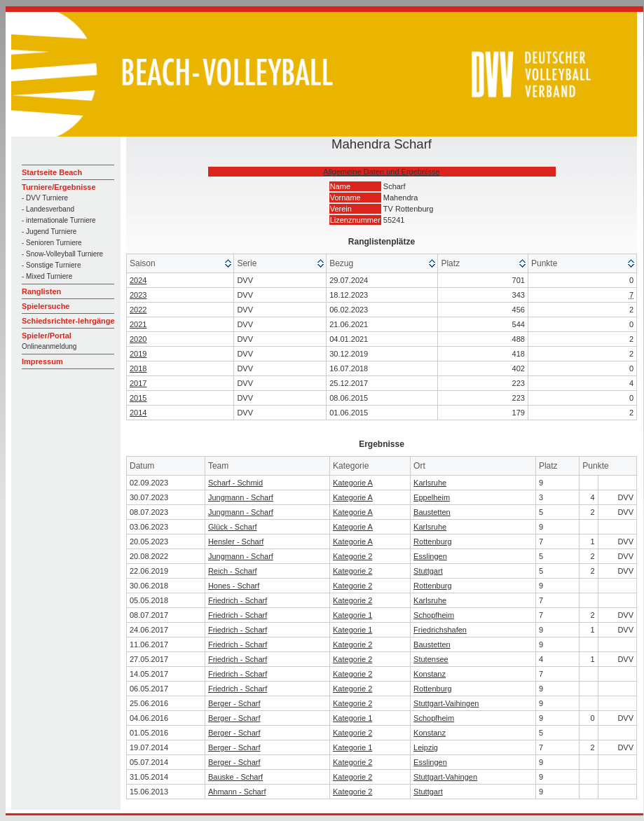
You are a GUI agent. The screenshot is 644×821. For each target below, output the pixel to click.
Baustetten (432, 512)
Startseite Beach (52, 172)
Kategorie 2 (352, 556)
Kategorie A (353, 483)
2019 (138, 354)
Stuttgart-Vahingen (445, 777)
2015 (138, 398)
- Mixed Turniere (47, 276)
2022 (138, 310)
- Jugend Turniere (49, 232)
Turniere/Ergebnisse (59, 187)
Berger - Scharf (234, 703)
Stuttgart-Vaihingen (446, 703)
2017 (138, 383)
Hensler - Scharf (236, 541)
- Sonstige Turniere (52, 265)
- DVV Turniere (45, 198)
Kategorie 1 (352, 615)
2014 (138, 413)
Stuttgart (428, 571)
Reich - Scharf (233, 571)
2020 (138, 339)
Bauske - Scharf (235, 777)
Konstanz (430, 674)
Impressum (42, 361)
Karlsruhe (430, 483)
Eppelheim (432, 497)
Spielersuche (46, 306)
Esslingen (430, 556)
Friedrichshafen (440, 630)
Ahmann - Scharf (237, 792)
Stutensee (431, 659)
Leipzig (426, 747)
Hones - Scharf (234, 586)
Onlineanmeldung (49, 346)
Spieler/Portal (47, 336)
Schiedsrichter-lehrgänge (68, 321)
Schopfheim (434, 615)
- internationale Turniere (59, 220)
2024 (138, 280)
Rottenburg (432, 541)
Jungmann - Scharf (241, 497)
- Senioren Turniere (52, 243)
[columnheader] (180, 264)
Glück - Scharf (233, 527)
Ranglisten (41, 291)
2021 (138, 324)
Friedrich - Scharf (238, 600)
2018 (138, 368)
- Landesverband (48, 209)
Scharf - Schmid (235, 483)
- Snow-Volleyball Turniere (62, 254)
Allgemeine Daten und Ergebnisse (381, 172)
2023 (138, 295)
